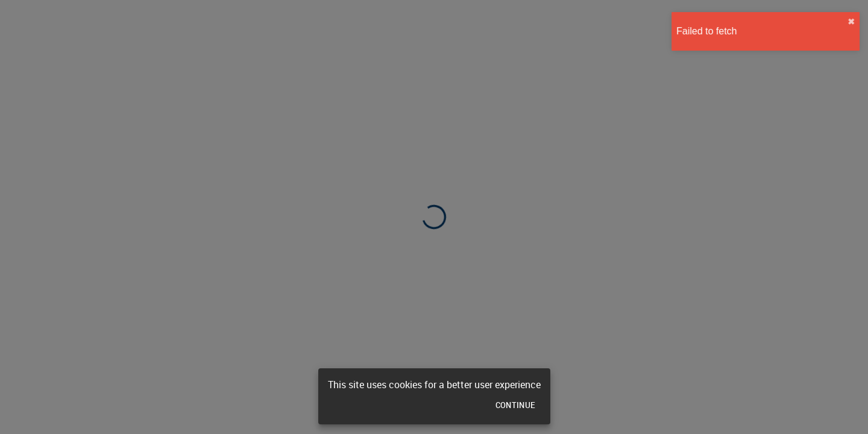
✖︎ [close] (848, 22)
